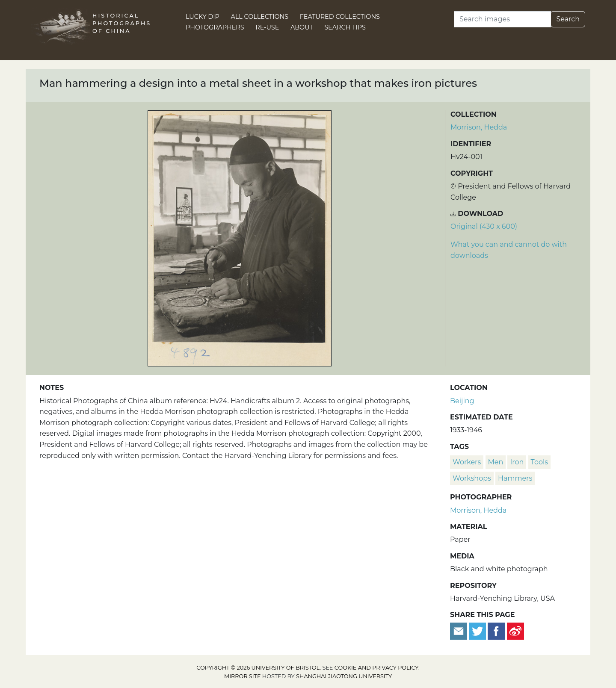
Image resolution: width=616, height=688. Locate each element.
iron (517, 462)
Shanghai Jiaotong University (344, 676)
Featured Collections (340, 17)
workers (467, 462)
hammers (515, 478)
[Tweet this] (478, 630)
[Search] (502, 19)
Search (568, 19)
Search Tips (345, 27)
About (302, 27)
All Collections (260, 17)
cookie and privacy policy (376, 668)
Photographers (215, 27)
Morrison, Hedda (479, 127)
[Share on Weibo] (515, 630)
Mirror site (243, 676)
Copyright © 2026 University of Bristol (258, 668)
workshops (472, 478)
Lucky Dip (203, 17)
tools (539, 462)
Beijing (462, 401)
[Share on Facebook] (496, 630)
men (496, 462)
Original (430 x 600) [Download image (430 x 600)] (484, 226)
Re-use (267, 27)
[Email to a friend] (459, 630)
